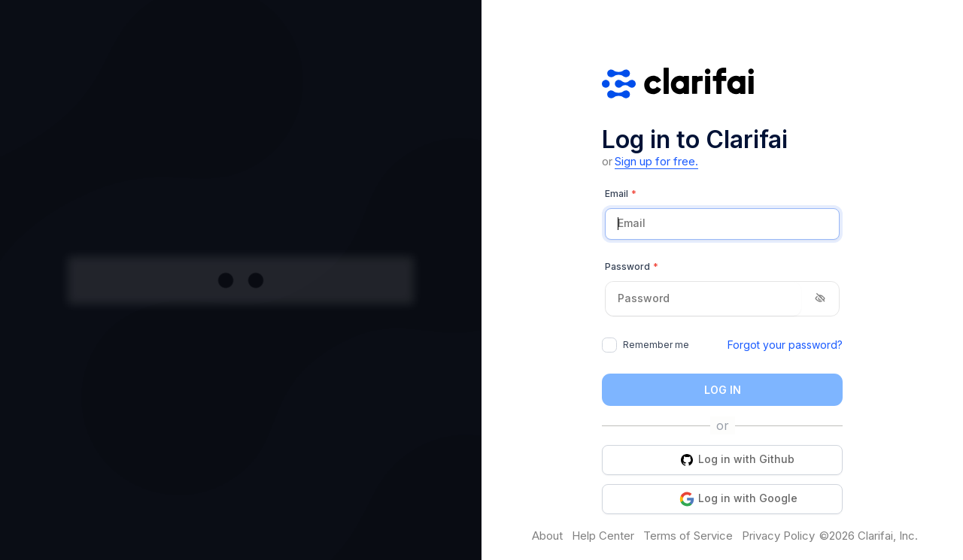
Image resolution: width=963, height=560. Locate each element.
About (547, 536)
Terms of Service (688, 536)
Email (621, 194)
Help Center (603, 536)
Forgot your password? (785, 345)
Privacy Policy (778, 536)
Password (632, 267)
